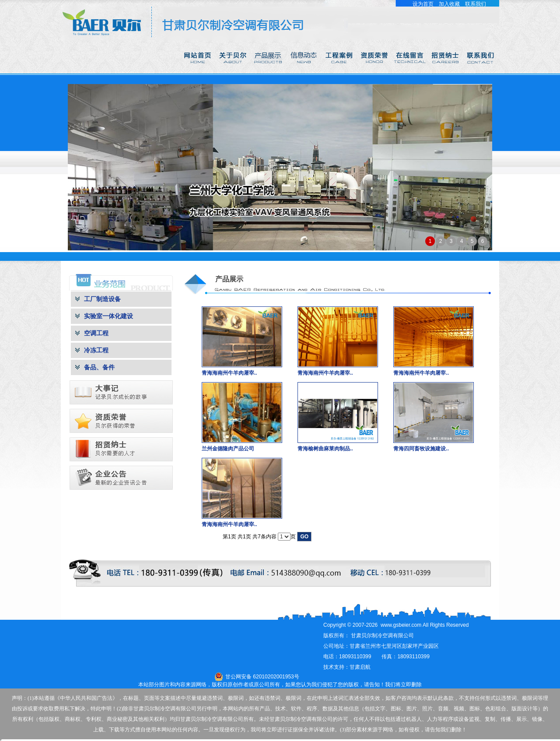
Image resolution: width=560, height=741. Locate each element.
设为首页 (423, 4)
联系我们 (476, 4)
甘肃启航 (360, 667)
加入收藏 (449, 4)
